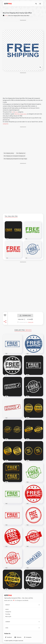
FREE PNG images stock (20, 114)
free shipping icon (21, 153)
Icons (16, 112)
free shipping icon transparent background (14, 156)
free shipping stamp (9, 153)
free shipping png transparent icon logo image (15, 159)
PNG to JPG (8, 617)
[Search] (36, 4)
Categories (8, 612)
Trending (8, 614)
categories (6, 124)
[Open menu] (40, 4)
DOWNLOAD (25, 316)
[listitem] (9, 637)
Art (13, 112)
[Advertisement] (23, 25)
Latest (7, 609)
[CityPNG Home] (8, 4)
